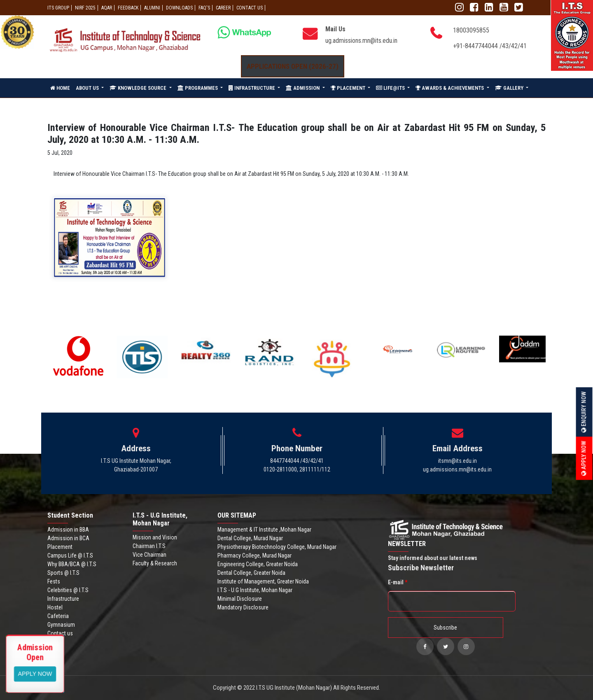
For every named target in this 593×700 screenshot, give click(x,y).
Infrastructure (63, 599)
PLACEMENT (349, 88)
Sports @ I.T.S (63, 573)
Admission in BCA (68, 538)
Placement (60, 547)
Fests (54, 581)
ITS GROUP (58, 8)
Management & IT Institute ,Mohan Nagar (264, 530)
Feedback (128, 8)
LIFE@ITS (391, 88)
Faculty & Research (155, 563)
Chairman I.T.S (149, 546)
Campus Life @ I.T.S (70, 555)
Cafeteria (58, 616)
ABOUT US (88, 88)
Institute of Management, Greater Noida (263, 581)
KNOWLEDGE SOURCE (139, 88)
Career (223, 8)
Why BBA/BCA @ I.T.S (72, 564)
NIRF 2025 (85, 8)
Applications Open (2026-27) (293, 66)
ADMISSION (303, 88)
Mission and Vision (155, 537)
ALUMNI (152, 8)
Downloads (179, 8)
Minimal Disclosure (240, 599)
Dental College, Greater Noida (251, 573)
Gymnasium (61, 625)
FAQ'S (204, 8)
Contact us (60, 633)
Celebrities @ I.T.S (68, 590)
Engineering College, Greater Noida (258, 564)
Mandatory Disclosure (243, 607)
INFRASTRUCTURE (252, 88)
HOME (60, 88)
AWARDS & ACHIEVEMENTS (450, 88)
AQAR (107, 8)
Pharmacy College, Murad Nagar (254, 555)
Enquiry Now (584, 412)
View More (35, 673)
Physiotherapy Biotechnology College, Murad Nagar (277, 547)
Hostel (55, 607)
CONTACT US (250, 8)
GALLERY (510, 88)
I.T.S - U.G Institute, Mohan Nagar (255, 590)
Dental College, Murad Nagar (250, 538)
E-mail (398, 582)
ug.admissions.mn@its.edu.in (361, 41)
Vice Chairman (149, 555)
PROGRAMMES (198, 88)
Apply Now (584, 458)
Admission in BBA (68, 530)
